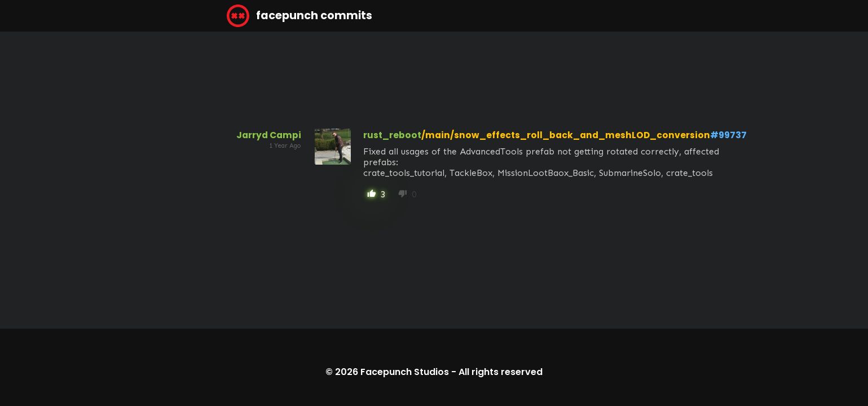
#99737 (728, 135)
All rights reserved (501, 372)
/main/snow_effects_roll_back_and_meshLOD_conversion (566, 135)
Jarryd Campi (269, 135)
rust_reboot (392, 135)
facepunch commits (299, 16)
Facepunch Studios (405, 372)
